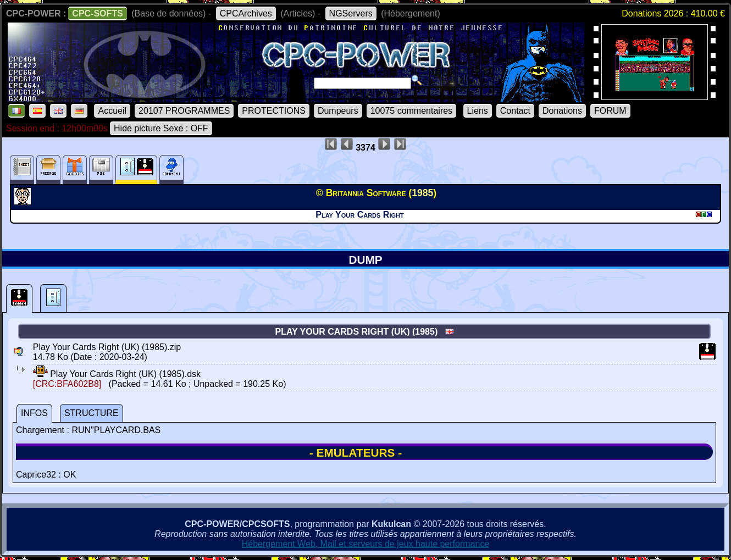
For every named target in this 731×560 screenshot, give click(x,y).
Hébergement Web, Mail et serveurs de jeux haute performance (366, 544)
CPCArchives (246, 13)
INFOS (34, 413)
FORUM (610, 111)
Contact (515, 111)
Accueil (112, 111)
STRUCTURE (92, 413)
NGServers (351, 13)
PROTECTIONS (274, 111)
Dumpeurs (338, 111)
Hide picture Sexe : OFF (161, 128)
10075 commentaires (411, 111)
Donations (562, 111)
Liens (478, 111)
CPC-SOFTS (97, 13)
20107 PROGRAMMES (184, 111)
